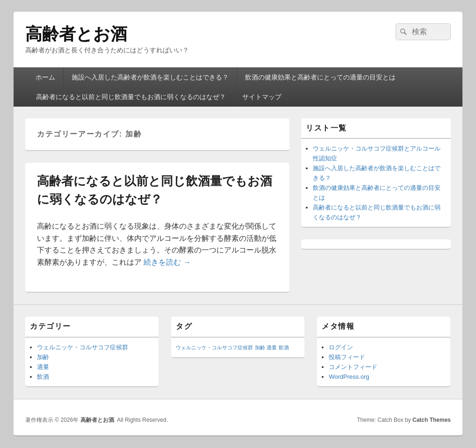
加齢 (43, 357)
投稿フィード (347, 357)
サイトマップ (262, 97)
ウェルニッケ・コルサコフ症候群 (83, 347)
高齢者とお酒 (76, 34)
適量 (43, 367)
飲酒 (43, 377)
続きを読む (167, 262)
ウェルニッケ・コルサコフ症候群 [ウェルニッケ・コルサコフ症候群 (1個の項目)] (214, 347)
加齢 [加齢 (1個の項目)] (260, 347)
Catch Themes (432, 420)
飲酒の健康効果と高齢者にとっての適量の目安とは (320, 77)
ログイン (341, 347)
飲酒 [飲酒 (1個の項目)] (284, 347)
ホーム (45, 77)
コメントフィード (353, 367)
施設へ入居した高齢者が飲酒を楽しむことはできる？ (150, 77)
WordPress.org (349, 377)
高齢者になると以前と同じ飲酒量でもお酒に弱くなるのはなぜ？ (131, 97)
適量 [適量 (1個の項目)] (272, 347)
